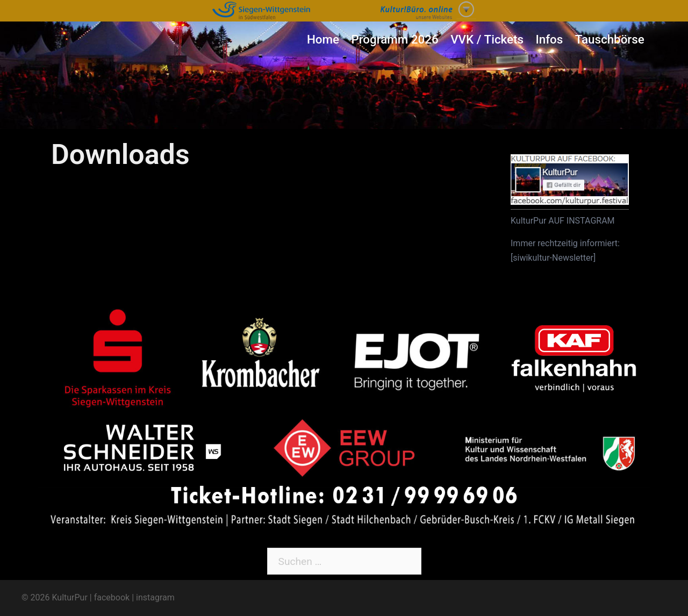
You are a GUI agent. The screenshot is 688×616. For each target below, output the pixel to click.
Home (323, 39)
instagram (155, 597)
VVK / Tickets (487, 39)
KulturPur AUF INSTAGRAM (563, 221)
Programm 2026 (395, 39)
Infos (549, 39)
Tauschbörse (610, 39)
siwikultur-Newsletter (553, 258)
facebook (112, 597)
